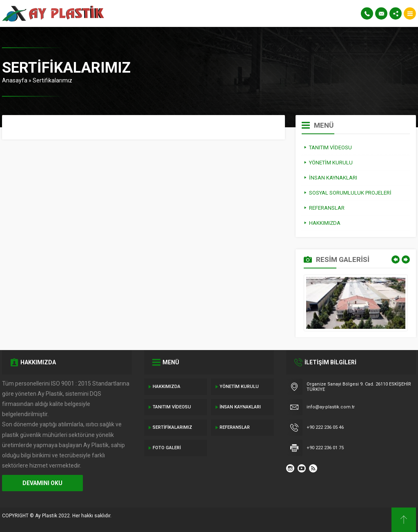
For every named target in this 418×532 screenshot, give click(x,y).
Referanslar (235, 427)
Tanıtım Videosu (172, 407)
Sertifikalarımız (172, 427)
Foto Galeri (167, 448)
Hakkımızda (167, 387)
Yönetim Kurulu (239, 387)
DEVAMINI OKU (42, 483)
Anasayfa (15, 80)
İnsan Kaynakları (240, 407)
